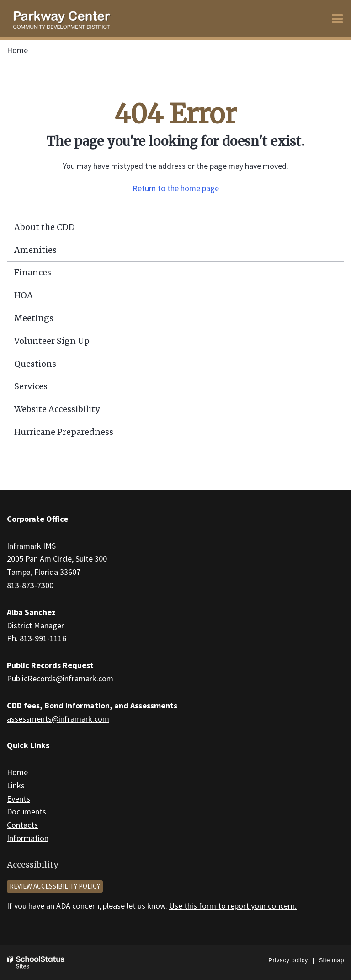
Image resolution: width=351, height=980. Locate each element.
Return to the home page (176, 188)
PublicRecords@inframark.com (60, 678)
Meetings (34, 318)
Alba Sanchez (31, 612)
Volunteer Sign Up (52, 341)
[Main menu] (337, 18)
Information (28, 838)
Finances (33, 272)
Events (19, 799)
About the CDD (45, 227)
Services (31, 386)
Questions (35, 364)
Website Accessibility (57, 409)
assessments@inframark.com (58, 719)
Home (17, 50)
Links (16, 785)
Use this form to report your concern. (233, 906)
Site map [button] (332, 960)
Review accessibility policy (55, 886)
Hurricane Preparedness (64, 432)
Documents (27, 811)
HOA (24, 295)
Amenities (35, 250)
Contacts (22, 825)
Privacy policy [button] (288, 960)
